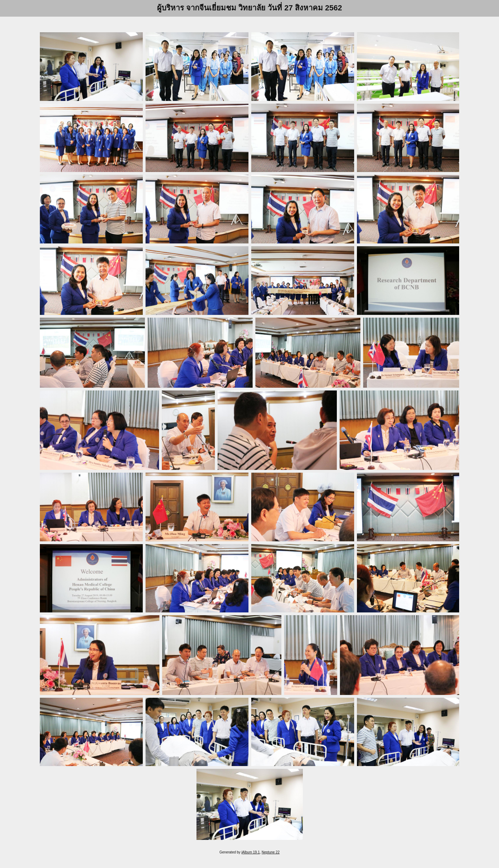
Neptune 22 (271, 852)
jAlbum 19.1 (251, 852)
